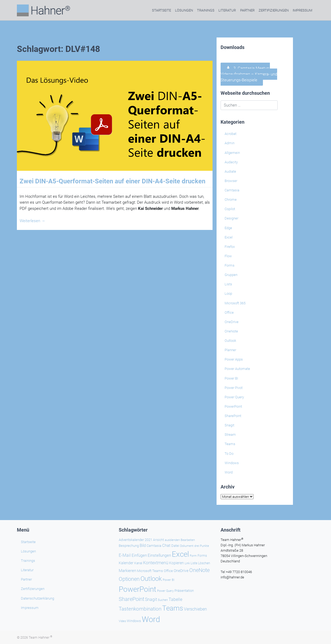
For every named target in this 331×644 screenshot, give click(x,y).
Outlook (230, 341)
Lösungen (184, 10)
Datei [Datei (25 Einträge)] (175, 546)
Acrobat (230, 134)
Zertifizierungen (274, 10)
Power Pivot (234, 388)
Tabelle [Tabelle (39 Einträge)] (175, 599)
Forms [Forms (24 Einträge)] (202, 556)
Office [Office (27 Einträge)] (168, 571)
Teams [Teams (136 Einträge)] (173, 608)
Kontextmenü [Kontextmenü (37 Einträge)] (156, 563)
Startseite (161, 10)
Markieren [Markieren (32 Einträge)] (127, 571)
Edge (228, 228)
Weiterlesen (32, 221)
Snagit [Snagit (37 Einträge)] (151, 599)
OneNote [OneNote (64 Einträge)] (199, 570)
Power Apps (234, 359)
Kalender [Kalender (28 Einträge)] (126, 563)
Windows (232, 463)
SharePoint (233, 416)
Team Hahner (40, 637)
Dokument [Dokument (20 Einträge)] (187, 546)
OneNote (231, 331)
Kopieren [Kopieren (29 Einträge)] (176, 563)
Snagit (229, 425)
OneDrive (232, 322)
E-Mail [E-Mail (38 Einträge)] (125, 555)
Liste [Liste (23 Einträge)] (194, 563)
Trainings (206, 10)
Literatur (227, 10)
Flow (228, 256)
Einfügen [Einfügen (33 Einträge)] (139, 555)
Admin (230, 143)
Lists (228, 284)
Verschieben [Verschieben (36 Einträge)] (195, 609)
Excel (229, 237)
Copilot (230, 209)
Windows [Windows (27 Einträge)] (134, 621)
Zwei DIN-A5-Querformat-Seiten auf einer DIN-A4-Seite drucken (112, 181)
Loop (228, 293)
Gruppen (231, 275)
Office (229, 312)
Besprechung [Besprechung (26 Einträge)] (129, 546)
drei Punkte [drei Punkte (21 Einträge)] (202, 546)
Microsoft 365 (235, 303)
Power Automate (237, 369)
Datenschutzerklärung (38, 598)
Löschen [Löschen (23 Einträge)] (204, 563)
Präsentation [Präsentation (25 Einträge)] (184, 591)
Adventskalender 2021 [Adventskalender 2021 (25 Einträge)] (135, 540)
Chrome (231, 200)
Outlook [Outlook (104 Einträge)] (151, 579)
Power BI (231, 378)
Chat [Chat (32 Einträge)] (166, 545)
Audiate (230, 171)
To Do (229, 454)
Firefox (230, 247)
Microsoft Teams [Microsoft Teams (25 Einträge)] (150, 571)
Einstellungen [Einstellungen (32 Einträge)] (159, 555)
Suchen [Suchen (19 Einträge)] (163, 600)
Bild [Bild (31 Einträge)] (143, 546)
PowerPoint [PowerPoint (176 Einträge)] (137, 589)
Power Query (234, 397)
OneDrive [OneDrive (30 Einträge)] (181, 571)
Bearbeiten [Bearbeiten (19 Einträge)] (188, 540)
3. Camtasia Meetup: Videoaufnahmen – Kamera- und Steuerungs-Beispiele (249, 74)
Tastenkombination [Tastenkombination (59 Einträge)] (140, 609)
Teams (230, 444)
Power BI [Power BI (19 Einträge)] (169, 580)
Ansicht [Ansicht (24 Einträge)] (159, 540)
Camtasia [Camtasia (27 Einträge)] (154, 546)
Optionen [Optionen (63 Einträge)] (129, 579)
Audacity (231, 162)
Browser (231, 181)
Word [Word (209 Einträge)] (151, 619)
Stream (230, 435)
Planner (230, 350)
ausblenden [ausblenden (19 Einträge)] (172, 540)
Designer (231, 218)
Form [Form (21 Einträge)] (193, 556)
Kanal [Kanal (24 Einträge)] (138, 563)
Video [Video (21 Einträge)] (122, 621)
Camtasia (232, 190)
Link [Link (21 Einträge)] (187, 563)
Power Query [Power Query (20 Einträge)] (165, 591)
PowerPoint (233, 406)
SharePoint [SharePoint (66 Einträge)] (131, 599)
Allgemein (232, 153)
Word (229, 472)
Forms (230, 265)
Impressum (302, 10)
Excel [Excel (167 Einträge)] (180, 554)
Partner (247, 10)
